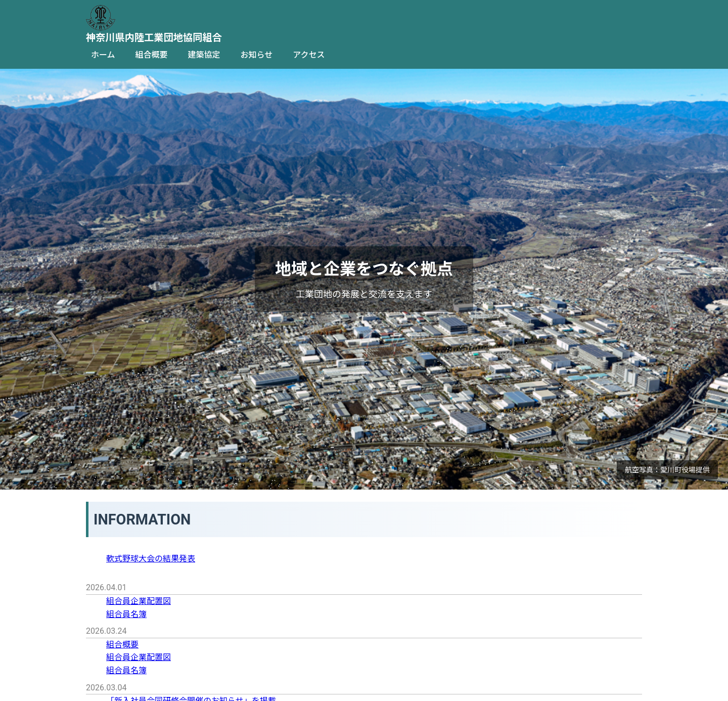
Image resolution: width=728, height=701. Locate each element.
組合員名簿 (126, 614)
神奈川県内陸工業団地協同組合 (154, 38)
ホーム (103, 55)
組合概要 (152, 55)
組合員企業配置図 (139, 601)
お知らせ (257, 55)
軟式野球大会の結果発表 (151, 559)
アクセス (309, 55)
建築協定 (204, 55)
